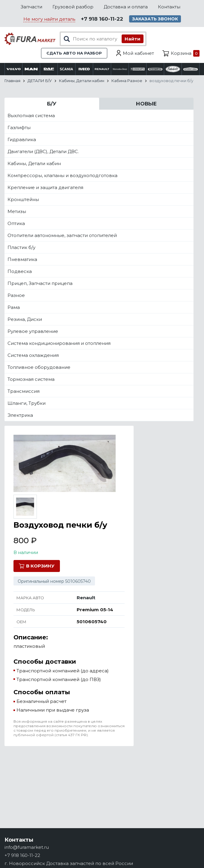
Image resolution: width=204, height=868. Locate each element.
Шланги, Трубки (27, 403)
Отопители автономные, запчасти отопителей (62, 235)
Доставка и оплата (126, 7)
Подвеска (20, 271)
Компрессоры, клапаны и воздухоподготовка (62, 175)
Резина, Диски (25, 319)
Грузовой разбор (73, 7)
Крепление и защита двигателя (45, 187)
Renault (86, 598)
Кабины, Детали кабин (34, 163)
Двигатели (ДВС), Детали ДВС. (43, 151)
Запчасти (31, 7)
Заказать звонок (155, 19)
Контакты (169, 7)
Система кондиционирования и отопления (59, 343)
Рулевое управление (33, 331)
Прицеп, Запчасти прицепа (40, 283)
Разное (16, 295)
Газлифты (19, 127)
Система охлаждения (33, 355)
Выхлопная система (31, 116)
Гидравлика (22, 139)
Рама (14, 307)
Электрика (20, 415)
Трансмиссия (24, 391)
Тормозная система (31, 379)
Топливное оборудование (39, 367)
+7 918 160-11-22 (102, 19)
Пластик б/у (21, 247)
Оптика (16, 223)
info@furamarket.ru (27, 847)
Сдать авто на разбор (74, 53)
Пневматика (22, 259)
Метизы (17, 211)
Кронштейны (23, 199)
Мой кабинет (138, 53)
